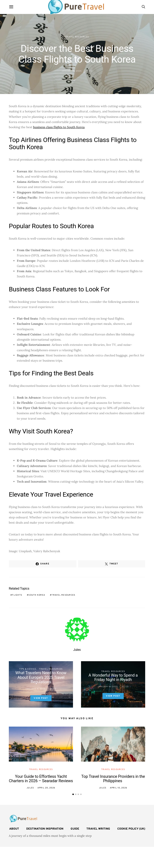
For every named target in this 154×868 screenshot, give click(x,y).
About (14, 829)
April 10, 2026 (119, 788)
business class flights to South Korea (59, 127)
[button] (73, 794)
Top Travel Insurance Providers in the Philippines (113, 779)
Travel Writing (98, 829)
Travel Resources (77, 37)
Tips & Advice (28, 669)
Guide (75, 829)
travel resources (63, 595)
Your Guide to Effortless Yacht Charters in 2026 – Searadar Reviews (41, 779)
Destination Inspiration (45, 829)
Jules (89, 71)
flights (17, 595)
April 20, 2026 (46, 788)
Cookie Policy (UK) (131, 829)
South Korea (37, 595)
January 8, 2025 (72, 71)
